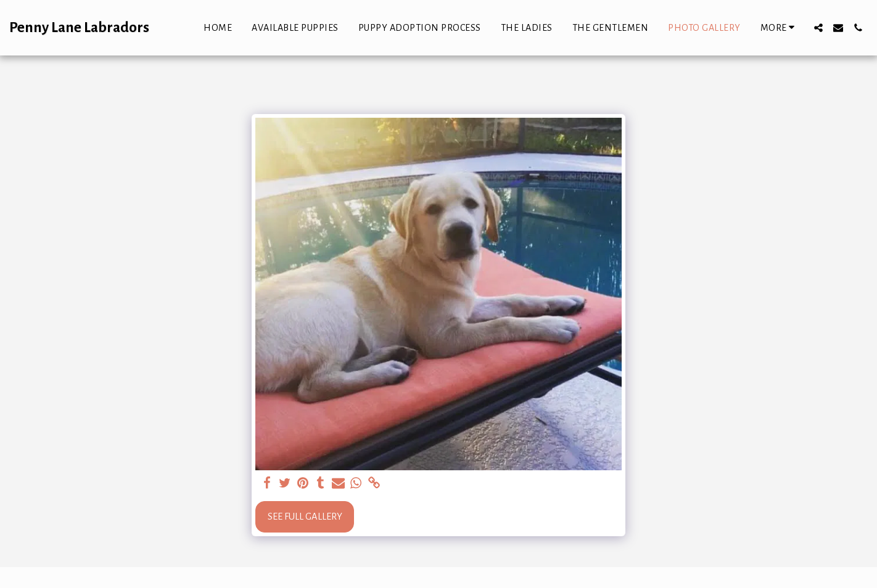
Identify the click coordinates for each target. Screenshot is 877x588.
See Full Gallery (305, 517)
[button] (818, 28)
